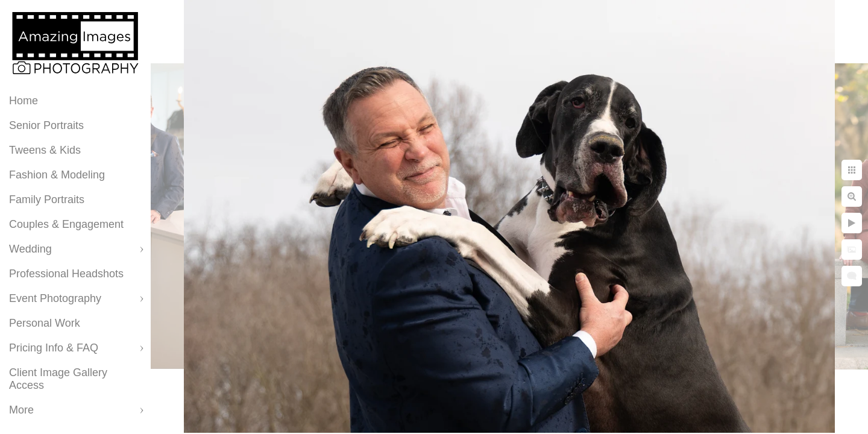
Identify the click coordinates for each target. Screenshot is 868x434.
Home (24, 101)
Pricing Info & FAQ (54, 348)
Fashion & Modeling (57, 175)
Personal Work (45, 323)
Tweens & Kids (45, 150)
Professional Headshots (66, 274)
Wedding (30, 249)
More (21, 410)
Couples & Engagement (66, 224)
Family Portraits (47, 200)
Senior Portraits (46, 125)
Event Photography (55, 298)
